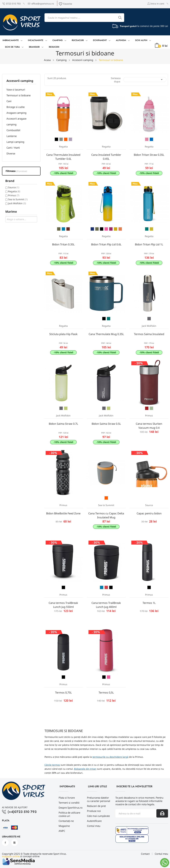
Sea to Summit (18, 199)
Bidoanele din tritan (85, 769)
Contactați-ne (66, 821)
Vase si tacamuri (16, 89)
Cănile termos (52, 765)
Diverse (11, 153)
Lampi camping (15, 142)
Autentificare (94, 821)
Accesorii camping (20, 81)
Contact (145, 854)
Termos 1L (149, 603)
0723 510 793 (12, 4)
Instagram (14, 843)
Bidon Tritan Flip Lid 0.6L (106, 244)
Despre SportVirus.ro (71, 808)
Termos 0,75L (63, 693)
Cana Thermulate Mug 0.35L (106, 334)
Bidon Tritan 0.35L (63, 244)
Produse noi (94, 811)
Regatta (14, 191)
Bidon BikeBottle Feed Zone (63, 513)
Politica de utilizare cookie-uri (69, 814)
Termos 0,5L (106, 693)
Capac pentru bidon (149, 513)
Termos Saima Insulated (149, 334)
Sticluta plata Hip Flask (63, 334)
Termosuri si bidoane (19, 95)
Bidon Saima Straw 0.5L (106, 424)
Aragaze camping (16, 113)
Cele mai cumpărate (98, 816)
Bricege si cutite (16, 107)
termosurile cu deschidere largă (110, 757)
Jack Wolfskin (17, 203)
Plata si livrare (67, 798)
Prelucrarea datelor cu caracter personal (99, 799)
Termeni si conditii (69, 803)
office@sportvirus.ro (41, 4)
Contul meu (94, 826)
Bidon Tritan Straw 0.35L (149, 155)
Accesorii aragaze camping (16, 121)
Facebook (5, 843)
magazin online (11, 856)
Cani (9, 101)
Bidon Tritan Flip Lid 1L (149, 244)
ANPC (62, 831)
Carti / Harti (13, 148)
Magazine (64, 826)
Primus (14, 195)
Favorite (65, 4)
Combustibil (13, 130)
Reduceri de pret (96, 806)
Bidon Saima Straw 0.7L (63, 424)
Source (14, 187)
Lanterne (12, 136)
